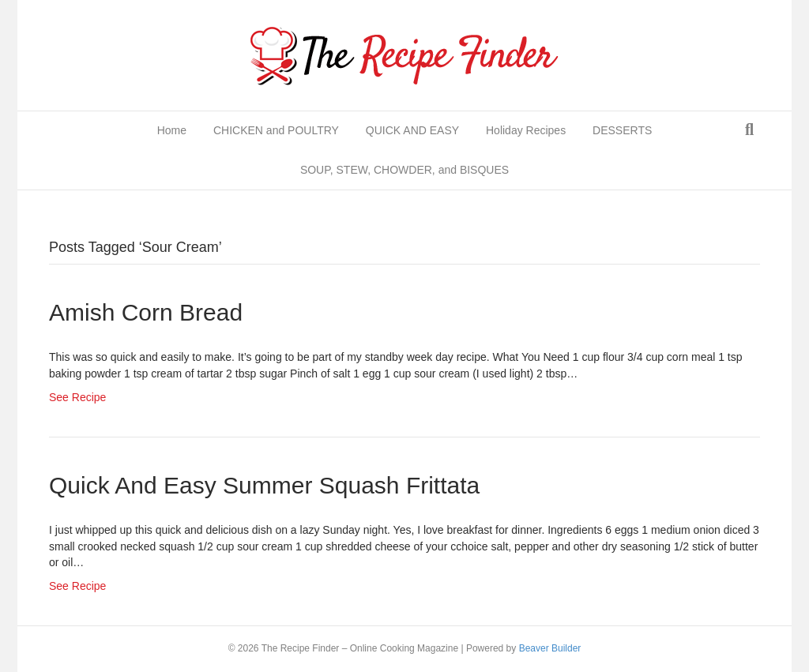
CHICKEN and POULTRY (276, 130)
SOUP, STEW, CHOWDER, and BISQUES (404, 170)
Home (172, 130)
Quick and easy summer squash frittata (264, 485)
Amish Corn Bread (146, 312)
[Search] (749, 130)
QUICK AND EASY (412, 130)
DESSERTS (622, 130)
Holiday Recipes (526, 130)
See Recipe (77, 397)
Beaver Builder (550, 648)
